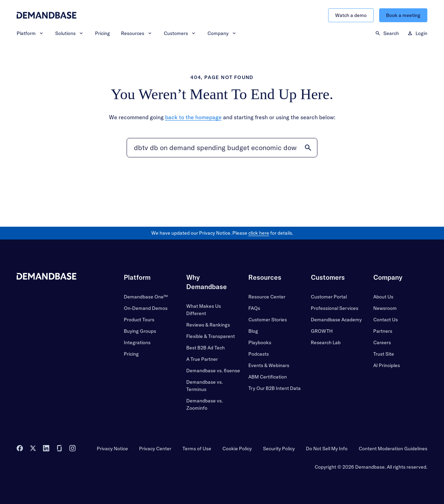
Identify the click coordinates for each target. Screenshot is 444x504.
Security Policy (279, 449)
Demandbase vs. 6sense (213, 371)
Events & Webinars (269, 365)
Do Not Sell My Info (327, 449)
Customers (180, 33)
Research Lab (326, 342)
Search (387, 33)
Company (222, 33)
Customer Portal (329, 297)
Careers (382, 342)
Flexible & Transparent (211, 336)
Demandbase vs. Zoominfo (204, 404)
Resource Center (267, 297)
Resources (137, 33)
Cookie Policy (237, 449)
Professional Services (335, 308)
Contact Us (386, 320)
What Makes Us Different (204, 310)
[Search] (222, 148)
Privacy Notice (112, 449)
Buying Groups (140, 331)
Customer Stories (268, 320)
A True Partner (202, 359)
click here (259, 233)
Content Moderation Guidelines (393, 449)
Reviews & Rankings (208, 325)
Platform (30, 33)
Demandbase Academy (336, 320)
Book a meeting (403, 15)
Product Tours (139, 320)
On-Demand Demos (146, 308)
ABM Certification (268, 377)
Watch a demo (351, 15)
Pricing (103, 33)
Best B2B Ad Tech (206, 348)
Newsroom (385, 308)
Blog (253, 331)
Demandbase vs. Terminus (204, 386)
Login (417, 33)
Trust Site (384, 354)
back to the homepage (193, 117)
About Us (383, 297)
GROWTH (322, 331)
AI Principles (387, 365)
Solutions (70, 33)
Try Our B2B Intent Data (275, 388)
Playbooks (260, 342)
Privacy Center (155, 449)
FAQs (254, 308)
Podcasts (259, 354)
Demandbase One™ (146, 297)
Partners (383, 331)
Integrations (137, 342)
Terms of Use (197, 449)
